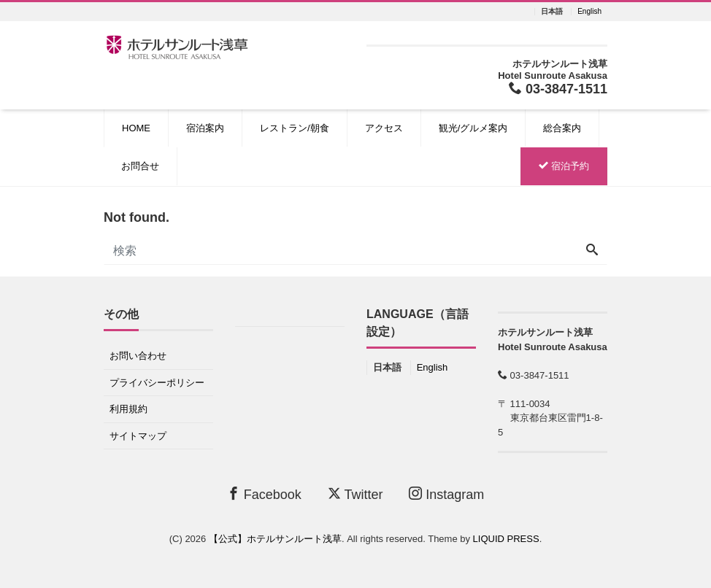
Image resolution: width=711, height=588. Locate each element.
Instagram (446, 494)
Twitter (355, 494)
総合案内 (562, 128)
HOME (136, 128)
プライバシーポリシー (157, 383)
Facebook (264, 494)
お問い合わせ (138, 356)
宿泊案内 (205, 128)
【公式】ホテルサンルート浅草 (275, 539)
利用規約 (128, 409)
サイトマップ (138, 436)
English (589, 12)
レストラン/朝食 (295, 128)
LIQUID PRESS (506, 539)
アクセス (384, 128)
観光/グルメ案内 (473, 128)
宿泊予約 (564, 166)
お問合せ (140, 166)
